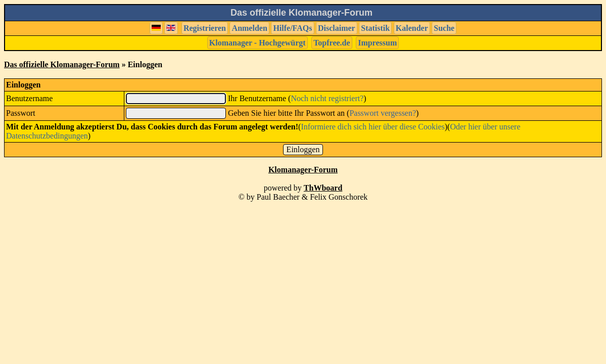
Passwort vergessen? (383, 113)
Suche (444, 28)
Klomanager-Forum (303, 170)
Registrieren (205, 28)
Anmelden (250, 28)
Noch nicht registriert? (327, 98)
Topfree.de (332, 43)
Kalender (412, 28)
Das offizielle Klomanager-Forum (62, 64)
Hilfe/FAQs (292, 28)
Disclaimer (337, 28)
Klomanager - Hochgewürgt (258, 43)
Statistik (375, 28)
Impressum (377, 43)
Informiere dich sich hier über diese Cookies (372, 127)
